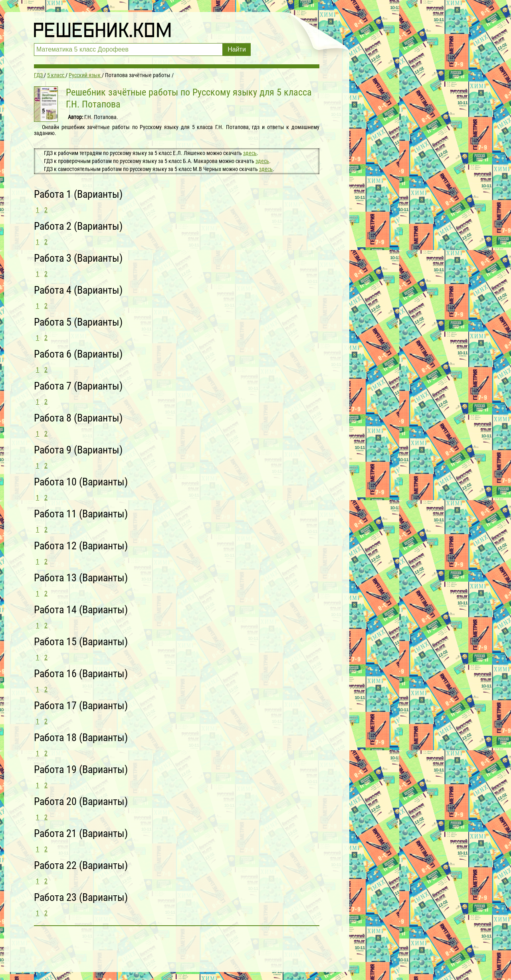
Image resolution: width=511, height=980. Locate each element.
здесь (250, 153)
